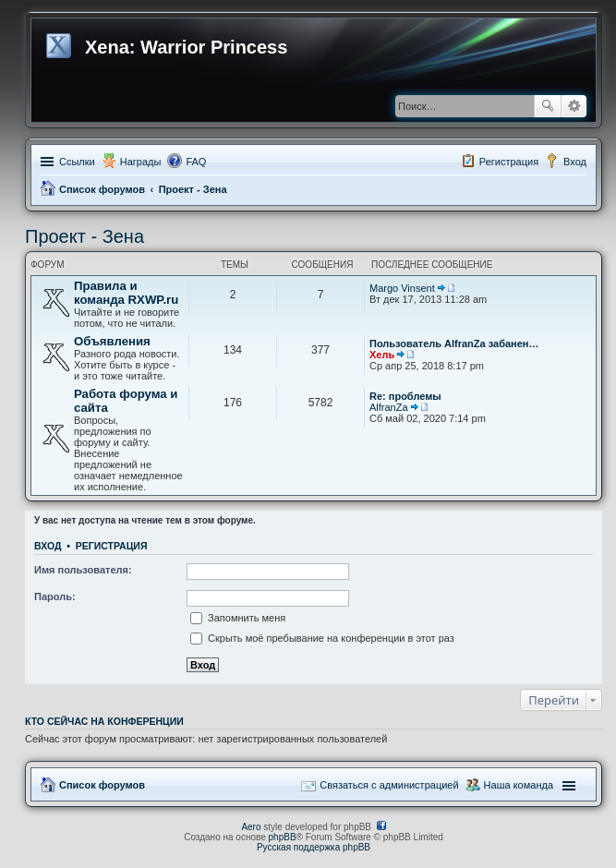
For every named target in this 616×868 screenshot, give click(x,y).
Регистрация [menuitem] (509, 162)
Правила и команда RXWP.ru (126, 293)
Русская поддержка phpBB (314, 847)
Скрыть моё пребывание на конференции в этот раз (322, 638)
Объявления (112, 341)
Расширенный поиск (574, 106)
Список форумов (102, 189)
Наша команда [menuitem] (519, 785)
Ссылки (77, 162)
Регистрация (112, 546)
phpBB (283, 837)
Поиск (548, 106)
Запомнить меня (238, 618)
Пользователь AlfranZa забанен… (454, 344)
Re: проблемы (405, 396)
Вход (48, 546)
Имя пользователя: (83, 570)
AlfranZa (389, 407)
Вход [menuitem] (575, 162)
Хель (382, 355)
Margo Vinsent (402, 288)
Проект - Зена (193, 189)
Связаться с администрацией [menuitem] (389, 785)
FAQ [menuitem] (196, 162)
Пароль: (55, 597)
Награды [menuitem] (141, 162)
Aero (251, 827)
